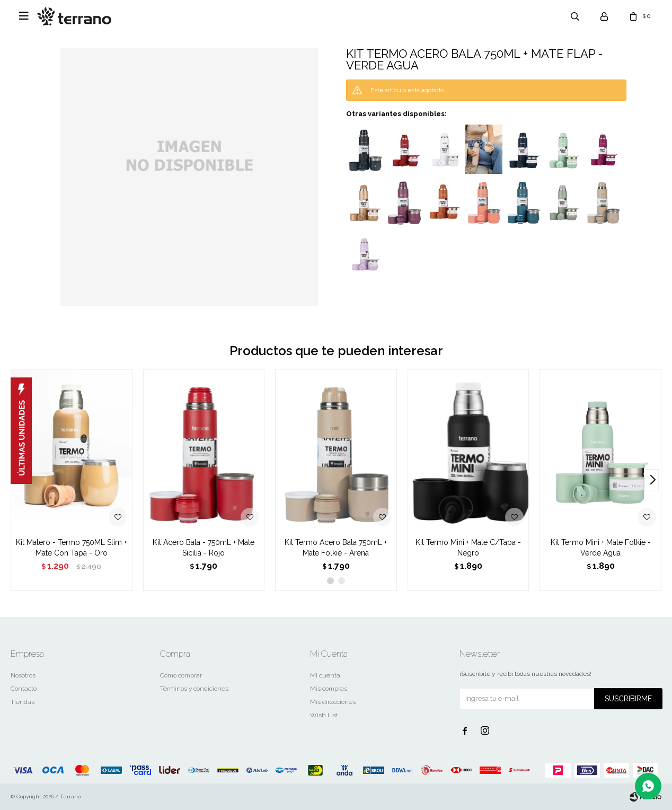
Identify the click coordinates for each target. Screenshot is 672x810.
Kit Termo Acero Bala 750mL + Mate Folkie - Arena (336, 548)
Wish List (324, 715)
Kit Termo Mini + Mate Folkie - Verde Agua (601, 548)
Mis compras (329, 689)
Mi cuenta (325, 675)
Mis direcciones (333, 702)
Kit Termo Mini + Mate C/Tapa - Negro (468, 548)
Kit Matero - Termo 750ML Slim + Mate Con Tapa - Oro (71, 548)
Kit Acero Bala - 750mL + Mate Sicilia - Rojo (204, 548)
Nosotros (23, 675)
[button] (652, 480)
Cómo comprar (181, 675)
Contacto (24, 689)
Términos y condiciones (194, 689)
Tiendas (23, 702)
